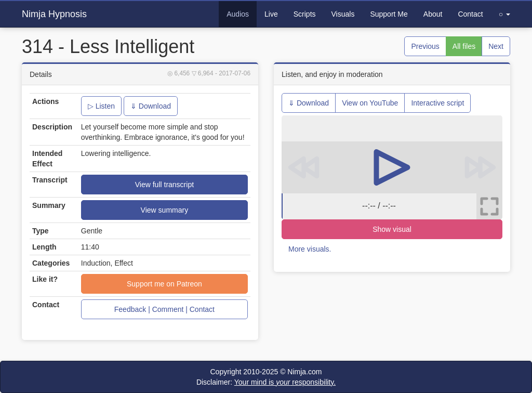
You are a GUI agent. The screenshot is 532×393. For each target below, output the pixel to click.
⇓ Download (151, 106)
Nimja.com (304, 372)
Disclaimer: (266, 382)
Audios (238, 14)
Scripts (305, 14)
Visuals (343, 14)
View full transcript (164, 185)
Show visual (392, 229)
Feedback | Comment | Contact (164, 309)
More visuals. (310, 249)
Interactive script (437, 103)
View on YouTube (370, 103)
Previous (425, 46)
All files (464, 46)
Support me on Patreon (164, 284)
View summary (165, 210)
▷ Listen (101, 106)
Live (271, 14)
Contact (470, 14)
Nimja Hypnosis (54, 14)
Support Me (389, 14)
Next (496, 46)
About (433, 14)
